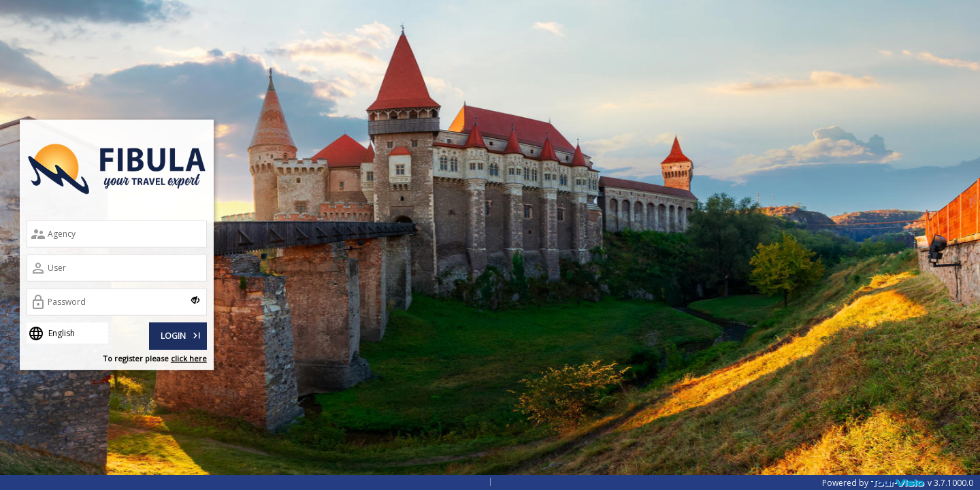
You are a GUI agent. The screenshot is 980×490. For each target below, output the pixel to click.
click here (189, 358)
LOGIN (182, 334)
